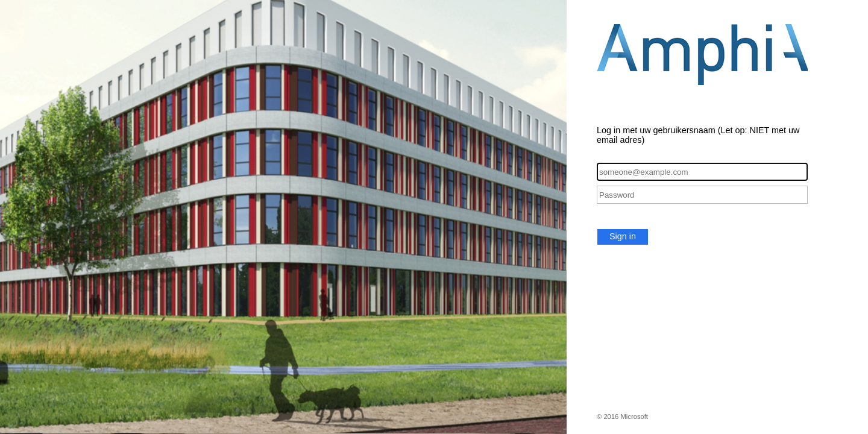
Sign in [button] (623, 236)
